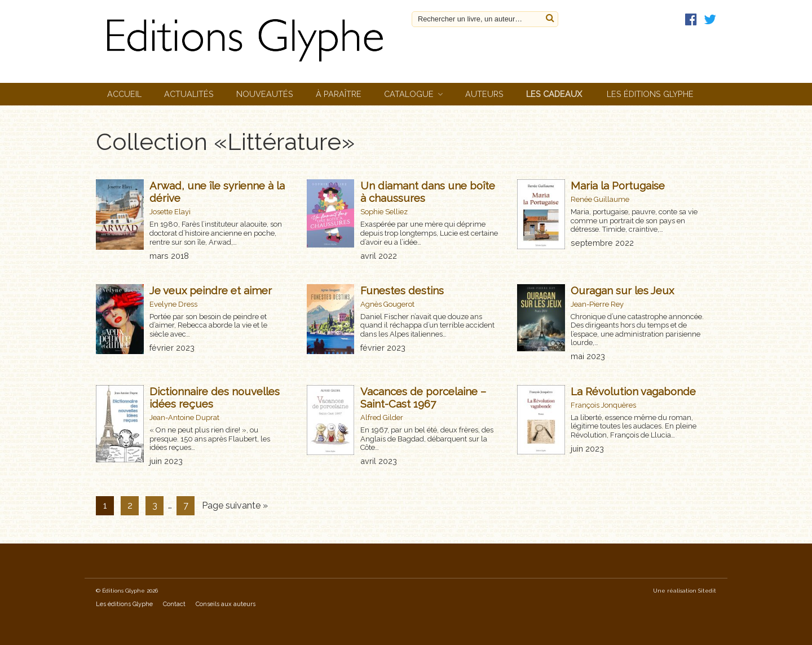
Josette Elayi (170, 212)
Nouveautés (265, 94)
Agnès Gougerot (387, 304)
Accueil (124, 94)
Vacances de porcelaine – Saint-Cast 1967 (423, 397)
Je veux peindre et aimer (211, 290)
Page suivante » (235, 505)
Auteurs (484, 94)
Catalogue (409, 94)
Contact (174, 604)
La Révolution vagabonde (633, 391)
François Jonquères (603, 405)
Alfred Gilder (382, 418)
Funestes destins (402, 290)
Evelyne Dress (173, 304)
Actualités (189, 94)
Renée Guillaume (600, 199)
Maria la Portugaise (618, 185)
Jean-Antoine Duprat (184, 418)
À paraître (339, 94)
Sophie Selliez (384, 212)
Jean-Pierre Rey (597, 304)
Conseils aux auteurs (226, 604)
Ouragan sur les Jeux (622, 290)
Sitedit (707, 591)
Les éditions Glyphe (650, 94)
